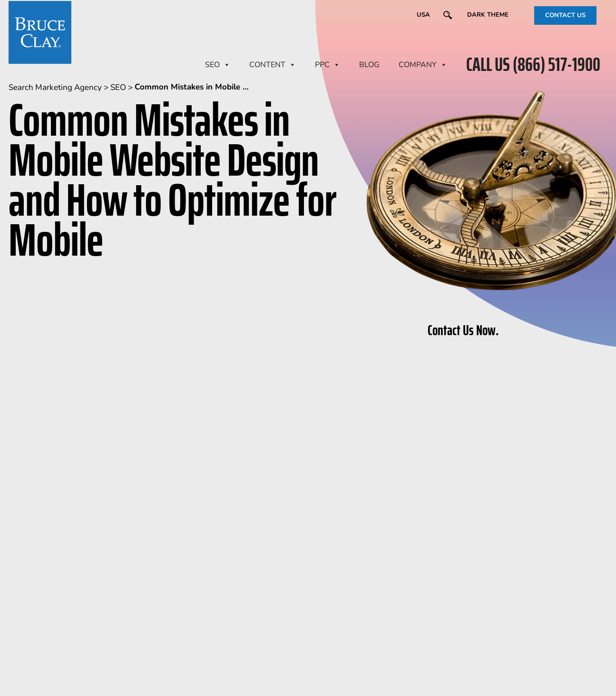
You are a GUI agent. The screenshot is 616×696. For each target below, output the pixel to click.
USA (423, 15)
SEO (218, 65)
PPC (328, 65)
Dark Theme (488, 15)
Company (423, 65)
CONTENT (273, 65)
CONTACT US (565, 15)
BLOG (369, 65)
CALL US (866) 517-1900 (533, 65)
